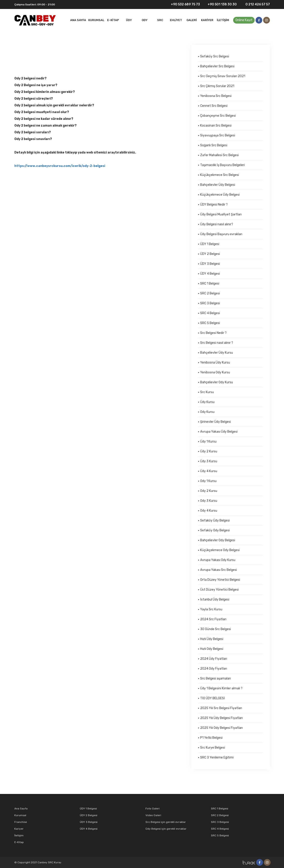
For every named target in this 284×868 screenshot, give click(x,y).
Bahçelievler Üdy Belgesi (218, 185)
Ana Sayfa (78, 20)
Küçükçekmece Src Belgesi (220, 175)
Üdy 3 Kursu (209, 461)
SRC (160, 20)
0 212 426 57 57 (255, 4)
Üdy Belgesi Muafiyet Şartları (221, 214)
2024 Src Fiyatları (213, 619)
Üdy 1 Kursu (208, 442)
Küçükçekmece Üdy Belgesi (220, 195)
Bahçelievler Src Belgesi (217, 66)
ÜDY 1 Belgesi (210, 244)
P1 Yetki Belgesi (211, 738)
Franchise (21, 822)
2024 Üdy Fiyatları (214, 659)
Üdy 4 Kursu (209, 471)
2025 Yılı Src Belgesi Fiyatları (221, 708)
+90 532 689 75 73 (183, 4)
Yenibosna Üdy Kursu (215, 363)
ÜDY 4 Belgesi (210, 274)
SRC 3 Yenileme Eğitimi (217, 757)
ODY (145, 20)
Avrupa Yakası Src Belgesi (219, 570)
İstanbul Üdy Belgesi (215, 599)
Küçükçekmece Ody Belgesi (220, 550)
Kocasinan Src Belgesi (216, 126)
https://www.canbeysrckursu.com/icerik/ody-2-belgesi (60, 166)
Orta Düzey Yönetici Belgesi (220, 580)
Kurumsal (96, 20)
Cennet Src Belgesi (214, 106)
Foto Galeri (153, 809)
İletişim (223, 20)
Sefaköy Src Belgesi (215, 56)
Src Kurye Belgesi (213, 748)
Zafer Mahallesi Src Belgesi (219, 155)
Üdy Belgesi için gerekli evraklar (166, 829)
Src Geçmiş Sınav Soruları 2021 (223, 76)
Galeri (192, 20)
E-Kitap (113, 20)
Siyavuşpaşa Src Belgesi (218, 135)
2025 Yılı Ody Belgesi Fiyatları (221, 728)
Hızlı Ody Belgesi (212, 649)
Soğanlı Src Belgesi (214, 145)
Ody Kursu (207, 412)
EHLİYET (176, 20)
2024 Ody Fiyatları (214, 669)
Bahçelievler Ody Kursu (217, 382)
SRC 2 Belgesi (210, 293)
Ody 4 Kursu (209, 511)
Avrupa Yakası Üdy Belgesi (219, 432)
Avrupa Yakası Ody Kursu (218, 560)
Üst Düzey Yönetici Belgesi (219, 590)
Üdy (129, 20)
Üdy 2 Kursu (209, 451)
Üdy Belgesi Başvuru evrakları (221, 234)
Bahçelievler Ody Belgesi (218, 540)
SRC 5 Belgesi (210, 323)
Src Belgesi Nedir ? (213, 333)
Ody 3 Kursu (209, 501)
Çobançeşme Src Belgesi (218, 116)
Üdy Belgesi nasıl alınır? (217, 224)
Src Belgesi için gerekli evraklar (166, 822)
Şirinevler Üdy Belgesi (216, 422)
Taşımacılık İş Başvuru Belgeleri (222, 165)
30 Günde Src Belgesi (216, 629)
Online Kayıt (244, 20)
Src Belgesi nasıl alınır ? (217, 343)
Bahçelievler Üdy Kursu (217, 353)
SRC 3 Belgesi (210, 303)
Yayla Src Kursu (211, 609)
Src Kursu (207, 392)
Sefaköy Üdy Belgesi (215, 521)
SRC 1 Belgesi (210, 284)
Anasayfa (21, 59)
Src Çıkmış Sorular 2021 (217, 86)
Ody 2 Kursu (39, 59)
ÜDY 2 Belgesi (210, 254)
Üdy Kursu (207, 402)
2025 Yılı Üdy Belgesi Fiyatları (221, 718)
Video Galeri (153, 815)
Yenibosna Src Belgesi (216, 96)
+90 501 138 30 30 (220, 5)
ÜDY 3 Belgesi (210, 264)
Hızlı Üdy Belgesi (212, 639)
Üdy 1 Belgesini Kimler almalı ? (221, 688)
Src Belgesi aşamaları (216, 678)
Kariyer (207, 20)
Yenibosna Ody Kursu (215, 372)
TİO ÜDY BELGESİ (212, 698)
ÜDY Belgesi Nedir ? (214, 205)
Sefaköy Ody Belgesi (215, 530)
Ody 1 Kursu (208, 481)
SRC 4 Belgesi (210, 313)
